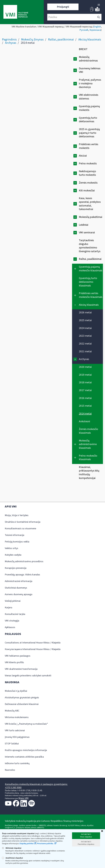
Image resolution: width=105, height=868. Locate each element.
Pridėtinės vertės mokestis (89, 146)
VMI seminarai (87, 233)
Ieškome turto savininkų (17, 763)
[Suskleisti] (75, 259)
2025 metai (85, 320)
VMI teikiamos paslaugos (18, 656)
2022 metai (85, 344)
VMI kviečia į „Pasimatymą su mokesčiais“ (26, 724)
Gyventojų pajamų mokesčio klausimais (91, 269)
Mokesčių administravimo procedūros (24, 561)
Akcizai (83, 156)
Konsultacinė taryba (15, 614)
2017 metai (85, 390)
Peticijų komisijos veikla (17, 542)
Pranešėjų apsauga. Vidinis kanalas (22, 575)
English (97, 27)
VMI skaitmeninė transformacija (21, 669)
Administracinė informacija (19, 581)
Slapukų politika (26, 844)
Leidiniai (84, 225)
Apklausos (10, 627)
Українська (95, 30)
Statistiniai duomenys (16, 588)
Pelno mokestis (88, 164)
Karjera (8, 608)
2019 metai (85, 375)
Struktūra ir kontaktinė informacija (23, 522)
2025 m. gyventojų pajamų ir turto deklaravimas (89, 133)
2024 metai (85, 328)
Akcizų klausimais (90, 40)
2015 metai (85, 406)
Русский (84, 30)
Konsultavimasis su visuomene (20, 529)
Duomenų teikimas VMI (90, 70)
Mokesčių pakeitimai (91, 217)
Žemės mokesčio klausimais (88, 431)
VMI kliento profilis (14, 662)
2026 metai (85, 313)
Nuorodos (10, 770)
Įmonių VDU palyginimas (17, 737)
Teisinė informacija (14, 535)
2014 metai (85, 414)
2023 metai (85, 336)
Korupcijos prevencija (16, 568)
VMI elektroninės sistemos (89, 97)
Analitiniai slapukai (12, 858)
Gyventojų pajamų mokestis (89, 108)
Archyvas (11, 43)
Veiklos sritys (11, 548)
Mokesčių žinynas (32, 40)
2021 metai (85, 351)
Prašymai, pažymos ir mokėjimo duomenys (90, 83)
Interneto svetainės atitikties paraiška (24, 757)
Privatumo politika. (45, 844)
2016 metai (85, 398)
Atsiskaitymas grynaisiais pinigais (22, 698)
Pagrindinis (9, 40)
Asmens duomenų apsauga (19, 594)
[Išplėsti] (75, 59)
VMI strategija (12, 621)
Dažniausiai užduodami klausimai (22, 704)
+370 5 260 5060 (13, 788)
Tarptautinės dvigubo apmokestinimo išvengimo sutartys (90, 246)
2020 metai (85, 367)
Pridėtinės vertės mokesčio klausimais (91, 295)
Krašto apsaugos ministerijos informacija (26, 750)
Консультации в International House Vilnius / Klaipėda (33, 649)
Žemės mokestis (88, 183)
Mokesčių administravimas (88, 59)
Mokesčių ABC (12, 711)
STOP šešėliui (12, 744)
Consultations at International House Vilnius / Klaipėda (33, 643)
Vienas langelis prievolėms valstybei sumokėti (28, 676)
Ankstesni (84, 421)
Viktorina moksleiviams (17, 717)
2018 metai (85, 382)
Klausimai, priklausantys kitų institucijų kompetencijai (89, 473)
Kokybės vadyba (13, 555)
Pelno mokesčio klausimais (88, 458)
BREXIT (83, 49)
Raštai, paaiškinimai (61, 40)
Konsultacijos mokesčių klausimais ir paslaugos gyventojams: (36, 784)
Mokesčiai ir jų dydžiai (16, 691)
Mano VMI (24, 798)
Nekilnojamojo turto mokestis (87, 173)
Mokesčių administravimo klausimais (88, 444)
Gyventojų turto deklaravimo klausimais (88, 282)
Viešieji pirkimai (13, 601)
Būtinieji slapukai (12, 848)
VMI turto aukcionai (15, 730)
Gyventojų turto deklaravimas (88, 120)
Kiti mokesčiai (87, 191)
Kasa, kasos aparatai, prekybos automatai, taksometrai (90, 204)
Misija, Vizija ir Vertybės (17, 515)
